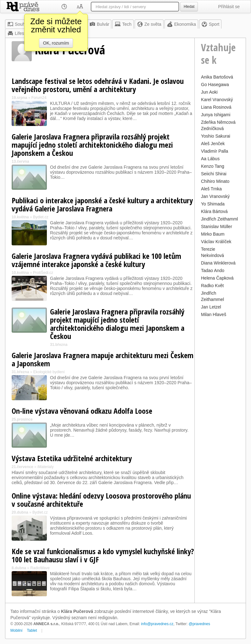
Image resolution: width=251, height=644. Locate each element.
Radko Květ (212, 286)
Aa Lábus (210, 159)
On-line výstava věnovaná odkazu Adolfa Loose (82, 411)
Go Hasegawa (215, 85)
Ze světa (149, 24)
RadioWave (40, 568)
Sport (210, 24)
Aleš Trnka (211, 189)
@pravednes (199, 624)
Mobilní (17, 630)
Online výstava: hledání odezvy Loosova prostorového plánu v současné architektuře (101, 500)
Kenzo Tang (213, 166)
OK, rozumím (56, 43)
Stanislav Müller (217, 226)
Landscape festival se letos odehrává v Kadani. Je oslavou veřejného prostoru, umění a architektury (98, 85)
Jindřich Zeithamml (219, 219)
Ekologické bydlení (49, 372)
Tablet (32, 630)
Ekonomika (181, 24)
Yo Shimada (213, 204)
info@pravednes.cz (157, 624)
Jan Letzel (211, 307)
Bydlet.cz (41, 217)
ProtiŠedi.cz (43, 273)
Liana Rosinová (216, 107)
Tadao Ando (213, 270)
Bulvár (99, 24)
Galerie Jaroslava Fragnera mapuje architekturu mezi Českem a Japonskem (103, 359)
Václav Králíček (216, 242)
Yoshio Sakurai (216, 136)
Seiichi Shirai (214, 174)
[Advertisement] (220, 413)
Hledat (189, 7)
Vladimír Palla (215, 151)
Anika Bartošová (217, 77)
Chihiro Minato (215, 181)
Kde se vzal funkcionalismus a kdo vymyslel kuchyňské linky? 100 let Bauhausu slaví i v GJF (103, 555)
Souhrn (18, 24)
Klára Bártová (214, 211)
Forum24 (39, 98)
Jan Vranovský (215, 196)
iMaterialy (45, 467)
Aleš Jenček (213, 144)
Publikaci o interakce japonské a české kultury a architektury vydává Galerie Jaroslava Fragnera (102, 204)
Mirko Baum (213, 234)
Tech (123, 24)
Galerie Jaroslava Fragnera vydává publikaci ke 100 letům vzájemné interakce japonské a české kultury (96, 260)
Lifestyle (19, 33)
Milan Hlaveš (214, 314)
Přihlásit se (229, 7)
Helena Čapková (217, 278)
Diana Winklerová (218, 263)
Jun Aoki (209, 92)
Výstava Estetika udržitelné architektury (72, 458)
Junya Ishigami (216, 115)
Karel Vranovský (217, 100)
